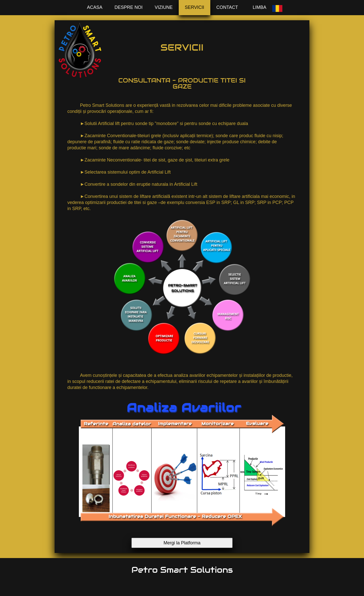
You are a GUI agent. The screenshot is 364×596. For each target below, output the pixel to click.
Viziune (164, 7)
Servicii (195, 7)
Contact (227, 7)
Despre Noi (129, 7)
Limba (259, 7)
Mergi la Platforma (182, 543)
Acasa (95, 7)
